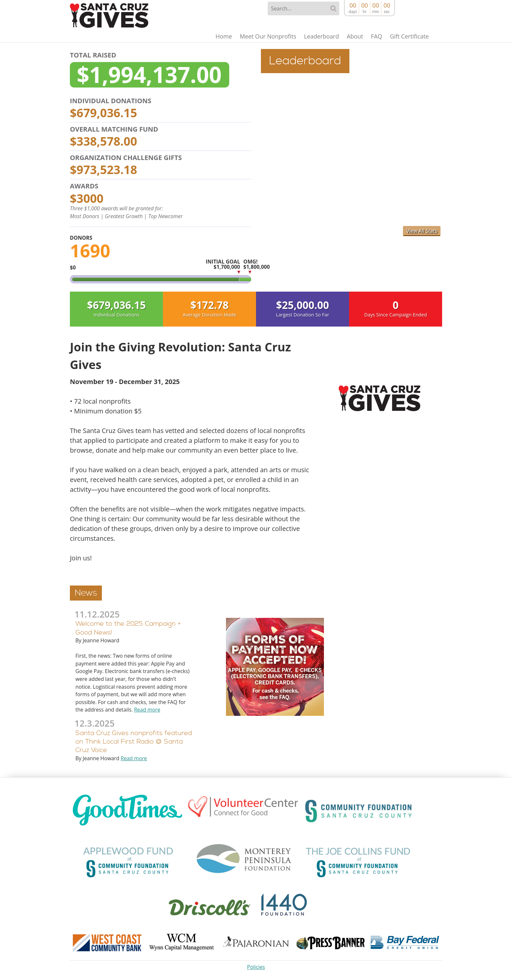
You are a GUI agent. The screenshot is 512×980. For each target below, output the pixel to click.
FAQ (374, 37)
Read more (147, 710)
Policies (256, 967)
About (352, 37)
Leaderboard (317, 37)
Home (216, 37)
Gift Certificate (408, 37)
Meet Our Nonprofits (262, 37)
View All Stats (421, 231)
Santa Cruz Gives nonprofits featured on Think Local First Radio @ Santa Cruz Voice (134, 742)
